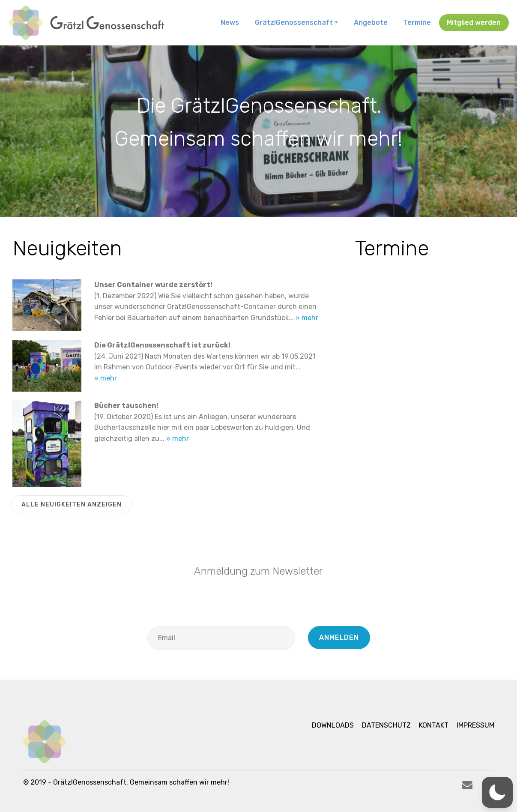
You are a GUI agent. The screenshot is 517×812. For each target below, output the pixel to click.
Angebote (371, 22)
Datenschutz (386, 725)
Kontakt (434, 725)
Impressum (475, 725)
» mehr (307, 318)
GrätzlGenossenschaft (294, 22)
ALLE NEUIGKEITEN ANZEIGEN (72, 505)
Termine (417, 22)
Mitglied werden (474, 22)
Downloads (333, 725)
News (230, 22)
